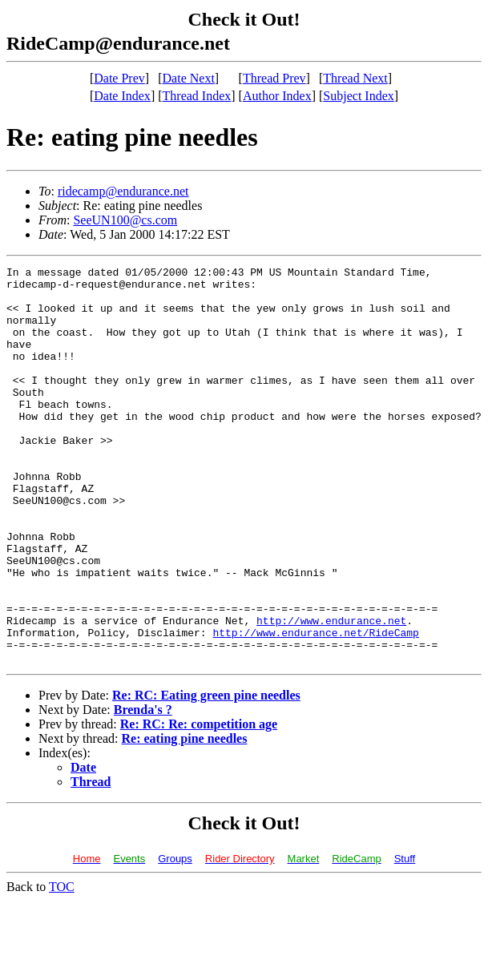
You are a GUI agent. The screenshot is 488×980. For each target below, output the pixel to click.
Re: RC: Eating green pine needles (206, 774)
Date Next (189, 78)
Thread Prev (274, 78)
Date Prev (119, 78)
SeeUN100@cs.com (125, 220)
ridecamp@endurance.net (123, 191)
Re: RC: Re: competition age (199, 803)
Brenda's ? (143, 789)
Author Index (277, 96)
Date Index (122, 96)
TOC (62, 966)
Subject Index (358, 96)
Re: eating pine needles (185, 818)
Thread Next (355, 78)
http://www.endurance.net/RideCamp (315, 707)
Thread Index (197, 96)
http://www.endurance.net (331, 692)
